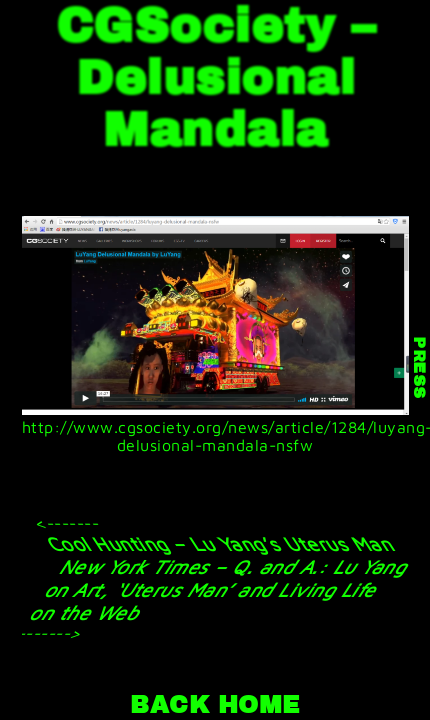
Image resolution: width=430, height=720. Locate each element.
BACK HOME (215, 705)
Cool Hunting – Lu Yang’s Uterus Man (219, 543)
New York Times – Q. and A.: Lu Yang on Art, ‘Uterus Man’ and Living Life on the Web (220, 589)
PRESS (418, 368)
